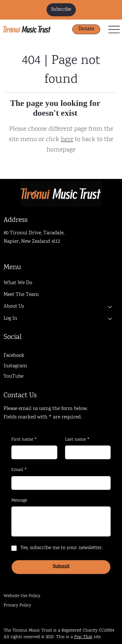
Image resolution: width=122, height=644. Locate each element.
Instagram (15, 366)
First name (24, 440)
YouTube (14, 377)
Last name (77, 440)
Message (19, 501)
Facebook (14, 356)
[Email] (59, 483)
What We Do (18, 283)
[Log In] (110, 319)
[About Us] (110, 307)
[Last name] (86, 452)
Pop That (83, 637)
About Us (14, 307)
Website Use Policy (22, 596)
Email (19, 470)
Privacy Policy (17, 606)
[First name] (32, 452)
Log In (10, 319)
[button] (61, 10)
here (67, 140)
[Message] (61, 521)
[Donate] (86, 29)
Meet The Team (21, 295)
